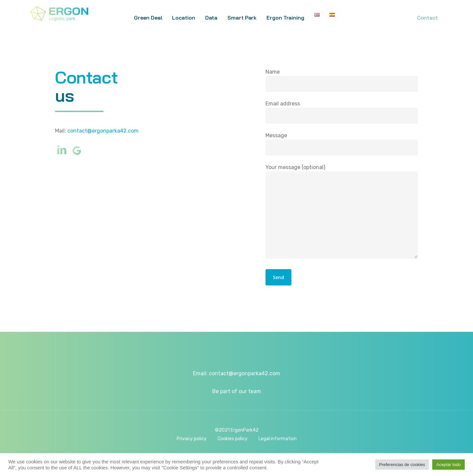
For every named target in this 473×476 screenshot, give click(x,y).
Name (342, 81)
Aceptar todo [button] (448, 465)
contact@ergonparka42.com (103, 131)
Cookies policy (233, 439)
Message (342, 144)
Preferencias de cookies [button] (402, 465)
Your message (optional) (342, 213)
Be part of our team (237, 391)
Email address (342, 112)
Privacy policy (192, 439)
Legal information (278, 439)
